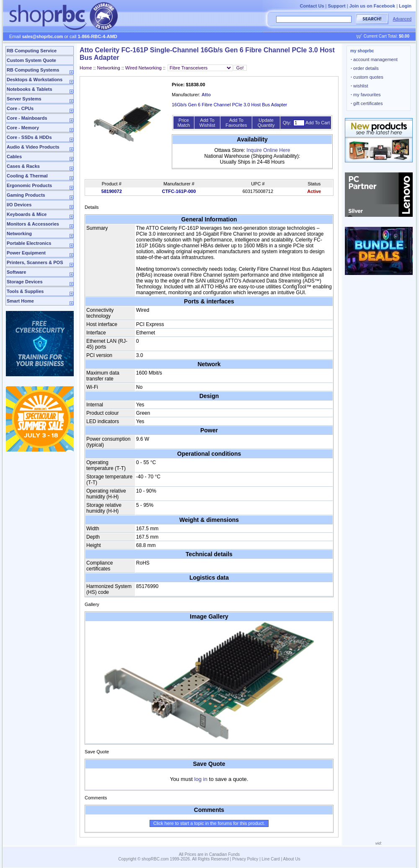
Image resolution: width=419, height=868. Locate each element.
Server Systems (24, 99)
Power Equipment (26, 253)
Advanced (402, 19)
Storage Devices (25, 282)
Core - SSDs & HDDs (29, 137)
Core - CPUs (20, 108)
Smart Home (20, 301)
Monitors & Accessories (33, 224)
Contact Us (312, 6)
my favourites (366, 95)
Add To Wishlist (207, 123)
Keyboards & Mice (27, 214)
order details (365, 68)
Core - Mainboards (27, 118)
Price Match (184, 123)
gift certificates (367, 103)
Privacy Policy (245, 859)
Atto (206, 95)
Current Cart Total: (387, 36)
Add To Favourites (236, 123)
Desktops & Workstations (35, 80)
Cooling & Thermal (27, 176)
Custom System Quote (31, 60)
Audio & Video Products (33, 147)
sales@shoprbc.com (43, 37)
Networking (19, 234)
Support (337, 6)
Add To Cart (318, 123)
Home (86, 68)
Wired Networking (144, 68)
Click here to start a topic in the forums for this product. (209, 823)
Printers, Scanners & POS (35, 262)
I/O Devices (19, 205)
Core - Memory (23, 128)
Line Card (271, 859)
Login (405, 6)
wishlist (360, 86)
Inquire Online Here (268, 150)
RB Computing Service (32, 51)
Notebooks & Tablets (30, 89)
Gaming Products (26, 195)
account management (374, 59)
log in (201, 779)
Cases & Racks (23, 166)
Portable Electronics (29, 243)
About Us (292, 859)
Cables (14, 157)
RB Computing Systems (33, 70)
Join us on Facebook (372, 6)
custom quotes (367, 77)
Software (16, 272)
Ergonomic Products (29, 185)
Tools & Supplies (25, 291)
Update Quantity (266, 123)
